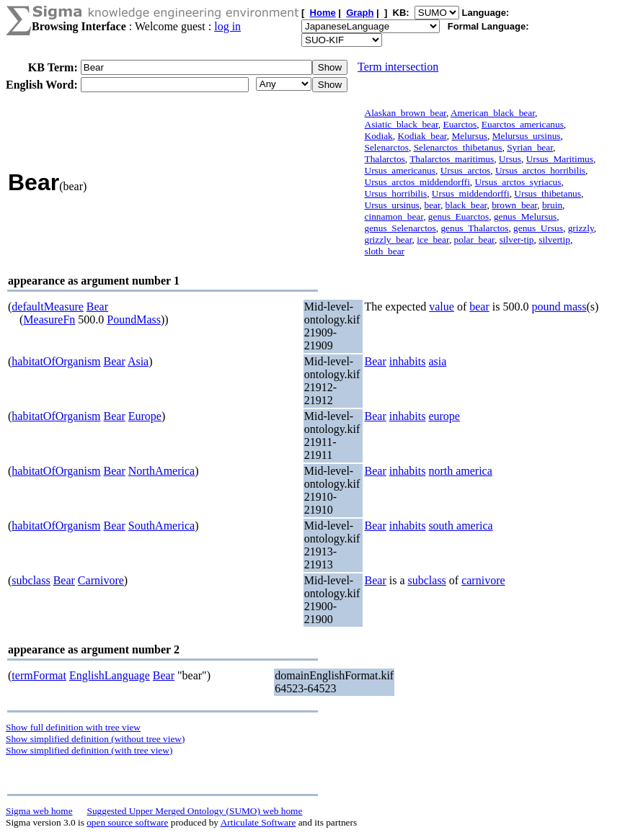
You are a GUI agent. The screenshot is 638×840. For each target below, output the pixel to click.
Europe (145, 416)
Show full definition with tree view (73, 727)
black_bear (466, 205)
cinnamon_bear (394, 216)
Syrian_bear (530, 147)
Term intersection (398, 67)
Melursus (469, 136)
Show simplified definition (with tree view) (89, 750)
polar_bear (474, 240)
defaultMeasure (48, 307)
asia (437, 361)
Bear (97, 307)
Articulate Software (258, 822)
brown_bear (514, 205)
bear (432, 205)
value (442, 307)
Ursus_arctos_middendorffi (417, 182)
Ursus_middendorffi (471, 193)
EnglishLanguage (110, 675)
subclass (31, 580)
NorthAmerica (161, 471)
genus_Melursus (525, 216)
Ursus (510, 159)
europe (444, 416)
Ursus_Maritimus (560, 159)
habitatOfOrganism (56, 361)
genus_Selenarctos (400, 228)
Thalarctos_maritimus (452, 159)
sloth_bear (385, 251)
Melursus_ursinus (527, 136)
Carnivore (101, 580)
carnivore (483, 580)
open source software (127, 822)
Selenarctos (387, 147)
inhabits (408, 361)
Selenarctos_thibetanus (458, 147)
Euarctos (460, 124)
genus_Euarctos (458, 216)
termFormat (39, 675)
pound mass (559, 307)
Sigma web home (39, 811)
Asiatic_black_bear (402, 124)
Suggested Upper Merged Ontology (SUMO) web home (195, 811)
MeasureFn (49, 320)
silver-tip (517, 240)
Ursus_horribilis (396, 193)
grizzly (581, 228)
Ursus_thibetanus (548, 193)
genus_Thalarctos (474, 228)
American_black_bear (493, 113)
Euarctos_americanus (523, 124)
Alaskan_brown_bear (406, 113)
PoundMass (134, 320)
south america (460, 526)
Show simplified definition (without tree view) (95, 739)
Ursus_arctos (466, 170)
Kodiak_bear (422, 136)
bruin (552, 205)
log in (227, 26)
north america (460, 471)
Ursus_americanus (400, 170)
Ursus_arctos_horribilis (540, 170)
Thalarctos (385, 159)
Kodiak (379, 136)
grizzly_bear (389, 240)
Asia (138, 361)
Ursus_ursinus (392, 205)
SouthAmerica (161, 526)
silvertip (554, 240)
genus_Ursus (538, 228)
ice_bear (433, 240)
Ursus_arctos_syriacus (518, 182)
